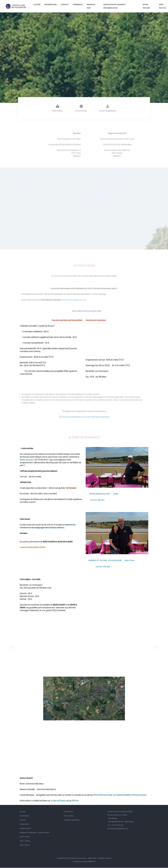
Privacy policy (69, 816)
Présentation (58, 108)
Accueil (37, 5)
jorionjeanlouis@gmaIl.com (118, 829)
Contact (65, 5)
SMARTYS (92, 862)
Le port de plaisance (108, 108)
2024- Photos (25, 845)
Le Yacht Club (81, 108)
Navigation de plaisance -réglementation (115, 6)
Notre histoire (146, 6)
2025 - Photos (25, 841)
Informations (51, 5)
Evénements (78, 5)
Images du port (91, 6)
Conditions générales (72, 820)
